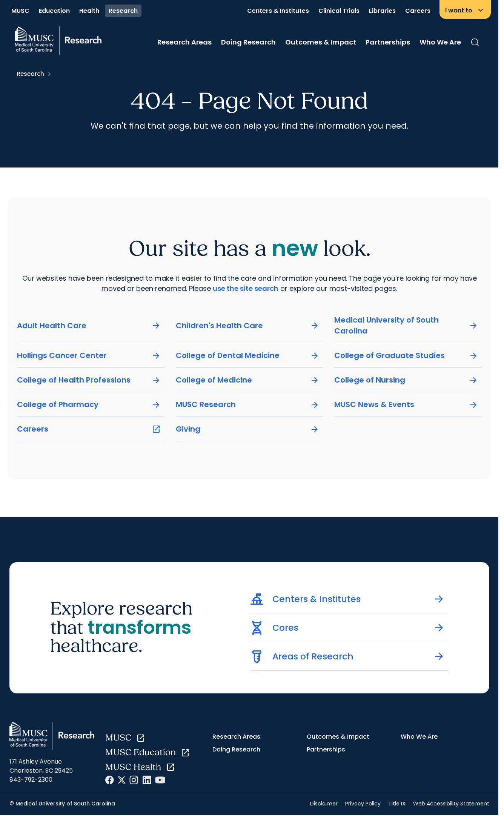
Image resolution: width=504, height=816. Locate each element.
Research (123, 11)
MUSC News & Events (406, 405)
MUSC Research (247, 405)
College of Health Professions (89, 380)
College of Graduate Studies (406, 356)
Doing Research (248, 42)
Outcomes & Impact (321, 42)
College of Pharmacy (89, 405)
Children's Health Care (247, 326)
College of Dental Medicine (247, 356)
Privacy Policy (363, 804)
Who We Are (440, 42)
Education (54, 11)
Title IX (397, 804)
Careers (418, 11)
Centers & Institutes (278, 11)
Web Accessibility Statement (451, 804)
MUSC (20, 11)
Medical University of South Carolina (406, 325)
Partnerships (388, 42)
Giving (247, 429)
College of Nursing (406, 380)
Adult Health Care (89, 326)
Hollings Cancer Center (89, 356)
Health (89, 11)
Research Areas (184, 42)
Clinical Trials (339, 11)
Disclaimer (324, 804)
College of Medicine (247, 380)
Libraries (382, 11)
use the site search (246, 288)
